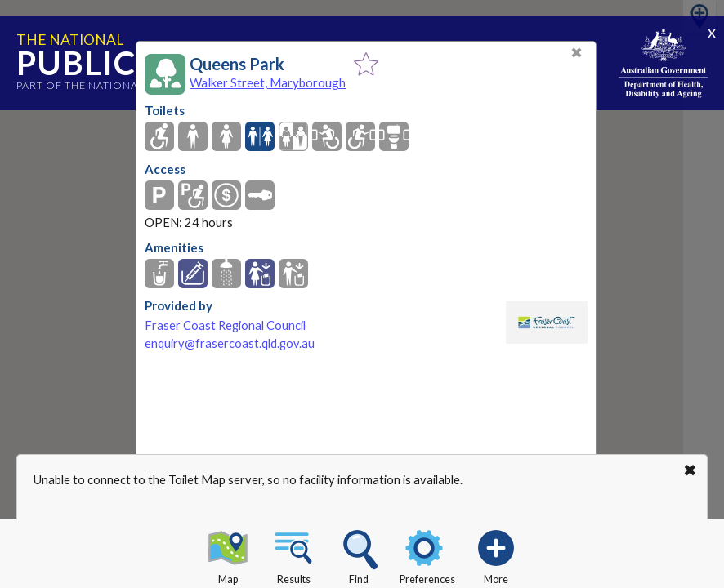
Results (293, 555)
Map (228, 555)
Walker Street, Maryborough (268, 82)
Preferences (427, 555)
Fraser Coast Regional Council (225, 325)
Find (359, 555)
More (496, 555)
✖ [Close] (577, 53)
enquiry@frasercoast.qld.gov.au (230, 343)
